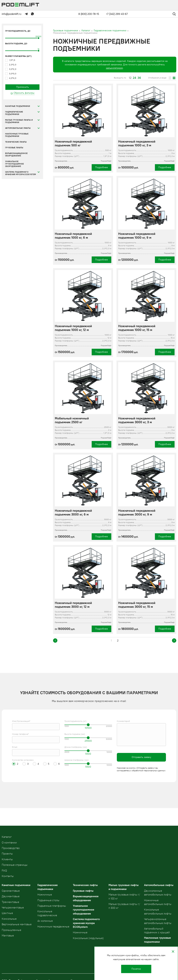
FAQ (4, 871)
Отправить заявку (141, 757)
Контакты (8, 876)
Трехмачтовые (10, 902)
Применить (22, 87)
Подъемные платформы (52, 906)
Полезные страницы (15, 865)
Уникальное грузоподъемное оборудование (15, 164)
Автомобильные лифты (18, 128)
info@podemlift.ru (12, 14)
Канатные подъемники (18, 106)
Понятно (136, 969)
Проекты (7, 854)
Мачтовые (8, 936)
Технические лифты (16, 142)
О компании (9, 843)
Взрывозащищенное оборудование (16, 155)
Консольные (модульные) (88, 938)
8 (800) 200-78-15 (89, 14)
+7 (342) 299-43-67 (117, 14)
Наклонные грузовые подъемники (17, 135)
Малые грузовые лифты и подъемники (19, 121)
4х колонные (45, 921)
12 (130, 78)
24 (134, 78)
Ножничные (45, 895)
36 (139, 78)
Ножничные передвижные (53, 927)
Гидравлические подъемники (14, 113)
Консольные (9, 919)
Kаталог (7, 837)
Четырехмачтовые (13, 908)
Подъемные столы (48, 900)
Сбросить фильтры (24, 93)
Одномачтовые (11, 891)
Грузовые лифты (14, 148)
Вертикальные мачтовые (17, 924)
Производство (11, 848)
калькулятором (114, 68)
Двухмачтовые (11, 896)
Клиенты (7, 859)
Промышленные (11, 930)
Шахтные (7, 913)
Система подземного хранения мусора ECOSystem (21, 173)
